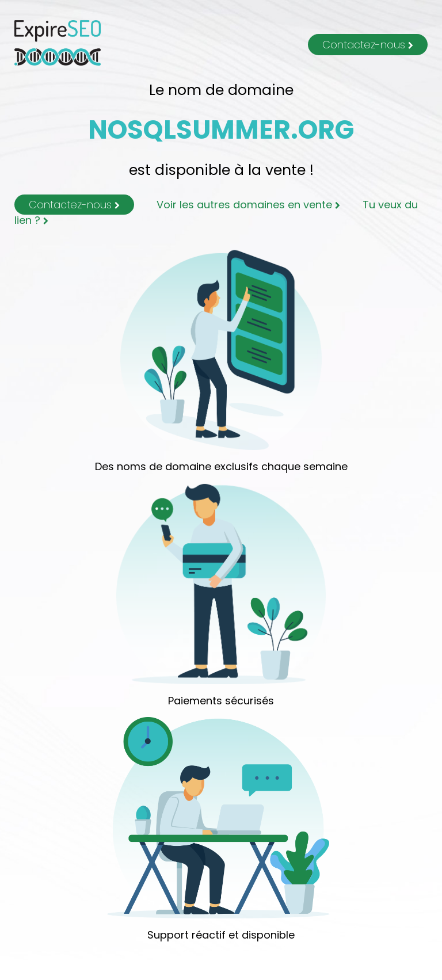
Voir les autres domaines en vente (248, 205)
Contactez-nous (368, 45)
